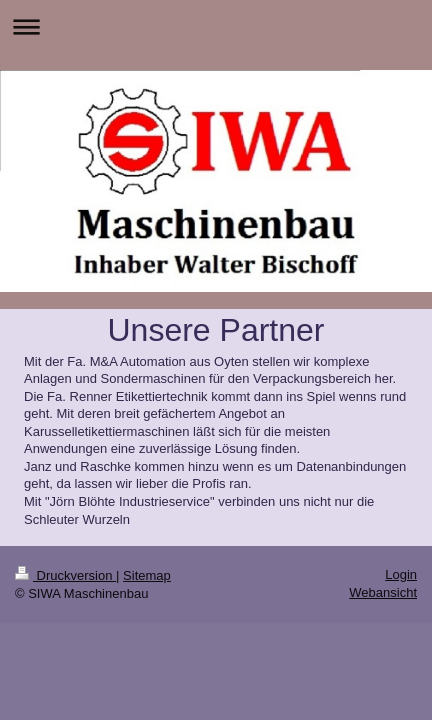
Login (401, 574)
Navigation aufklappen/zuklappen (216, 26)
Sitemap (147, 575)
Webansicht (383, 592)
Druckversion (65, 575)
